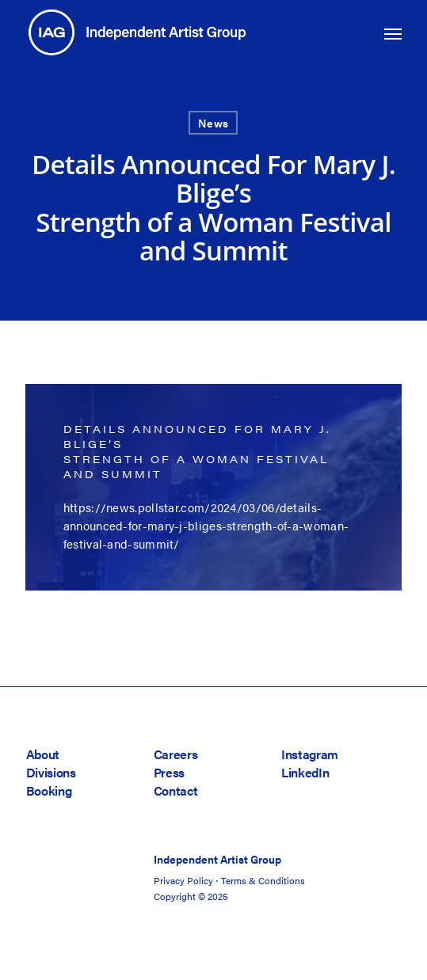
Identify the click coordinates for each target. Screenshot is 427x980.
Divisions (51, 772)
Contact (176, 790)
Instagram (310, 754)
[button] (393, 33)
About (43, 754)
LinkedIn (305, 772)
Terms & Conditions (263, 880)
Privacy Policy (183, 880)
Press (169, 772)
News (213, 123)
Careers (176, 754)
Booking (49, 790)
